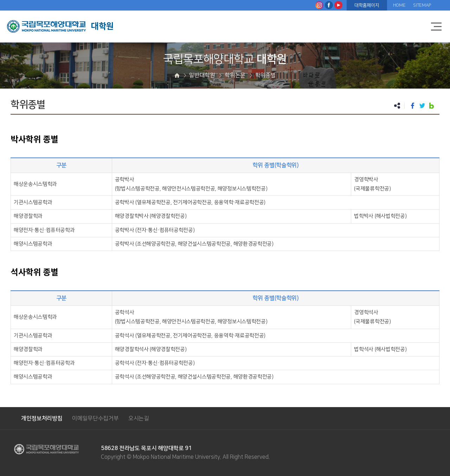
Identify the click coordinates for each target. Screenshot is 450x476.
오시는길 (139, 418)
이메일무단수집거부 (95, 418)
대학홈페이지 (367, 5)
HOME (399, 5)
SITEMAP (422, 5)
